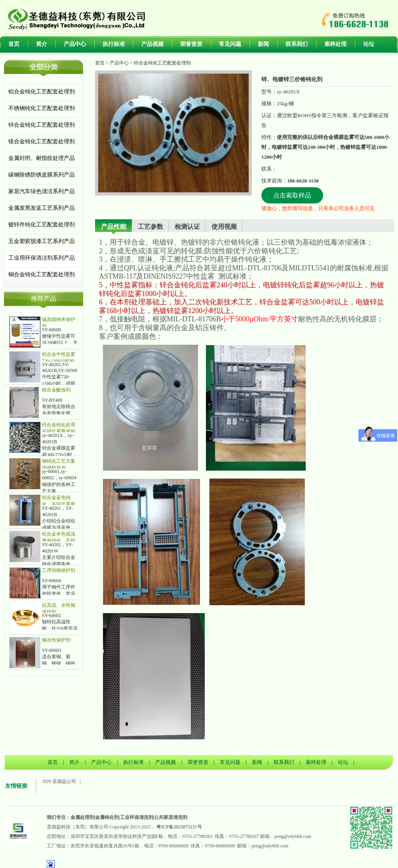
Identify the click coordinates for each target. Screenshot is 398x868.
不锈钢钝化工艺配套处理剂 (42, 108)
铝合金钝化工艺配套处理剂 (42, 92)
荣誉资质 (191, 44)
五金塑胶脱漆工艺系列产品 (42, 241)
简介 (42, 44)
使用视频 (224, 227)
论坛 (369, 44)
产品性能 (114, 227)
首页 (14, 44)
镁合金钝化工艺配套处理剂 (42, 142)
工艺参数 (150, 227)
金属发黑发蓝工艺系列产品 (42, 208)
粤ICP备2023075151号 (179, 827)
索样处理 (335, 44)
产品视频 (152, 44)
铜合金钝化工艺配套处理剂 (42, 274)
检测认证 (187, 227)
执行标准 (114, 44)
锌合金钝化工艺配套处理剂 (42, 125)
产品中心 (75, 44)
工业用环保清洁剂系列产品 (42, 258)
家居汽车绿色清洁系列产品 (42, 191)
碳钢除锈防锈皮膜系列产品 (42, 175)
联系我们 (297, 44)
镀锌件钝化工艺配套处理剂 (42, 225)
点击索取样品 (292, 195)
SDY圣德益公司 (59, 781)
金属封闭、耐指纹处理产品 (42, 158)
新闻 (263, 44)
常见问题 (230, 44)
